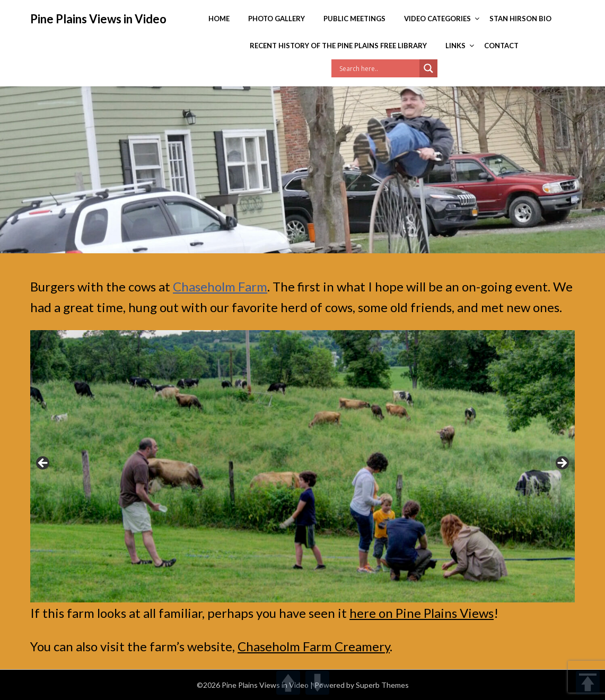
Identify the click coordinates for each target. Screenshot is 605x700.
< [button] (43, 464)
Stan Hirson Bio (520, 19)
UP (288, 683)
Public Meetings (354, 19)
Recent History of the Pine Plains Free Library (338, 46)
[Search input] (378, 68)
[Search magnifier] (428, 68)
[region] (302, 466)
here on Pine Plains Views (422, 613)
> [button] (562, 464)
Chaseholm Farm (220, 286)
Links (455, 46)
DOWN (317, 683)
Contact (501, 46)
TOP (588, 683)
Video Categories (437, 19)
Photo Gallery (277, 19)
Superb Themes (382, 685)
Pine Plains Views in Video (98, 19)
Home (219, 19)
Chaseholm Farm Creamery (314, 646)
